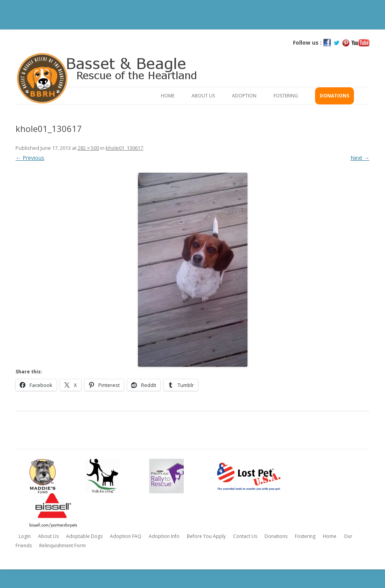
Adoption (244, 96)
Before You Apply (206, 536)
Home (168, 96)
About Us (203, 96)
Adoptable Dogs (84, 536)
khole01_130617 (124, 148)
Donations (334, 96)
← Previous (30, 158)
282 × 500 (88, 148)
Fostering (286, 96)
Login (25, 536)
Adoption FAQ (126, 536)
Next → (360, 158)
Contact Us (245, 536)
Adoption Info (164, 536)
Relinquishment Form (63, 546)
